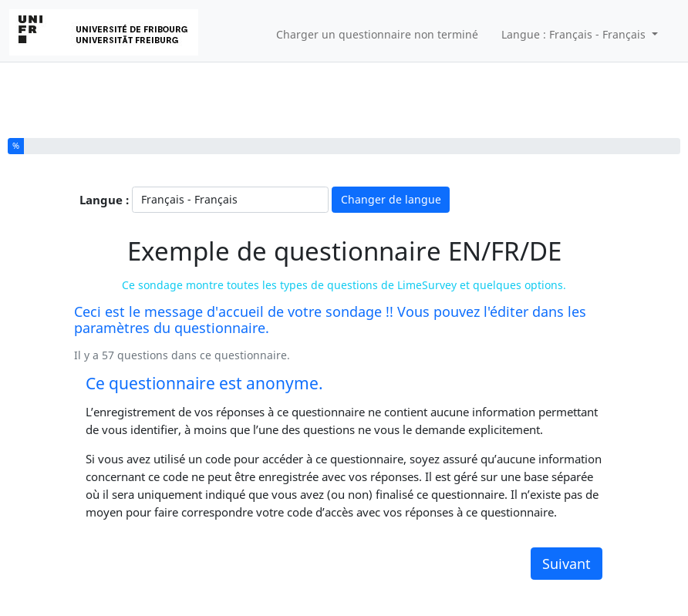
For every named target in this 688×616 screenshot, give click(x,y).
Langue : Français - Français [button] (575, 34)
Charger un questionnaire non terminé (377, 34)
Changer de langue (391, 199)
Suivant (567, 564)
